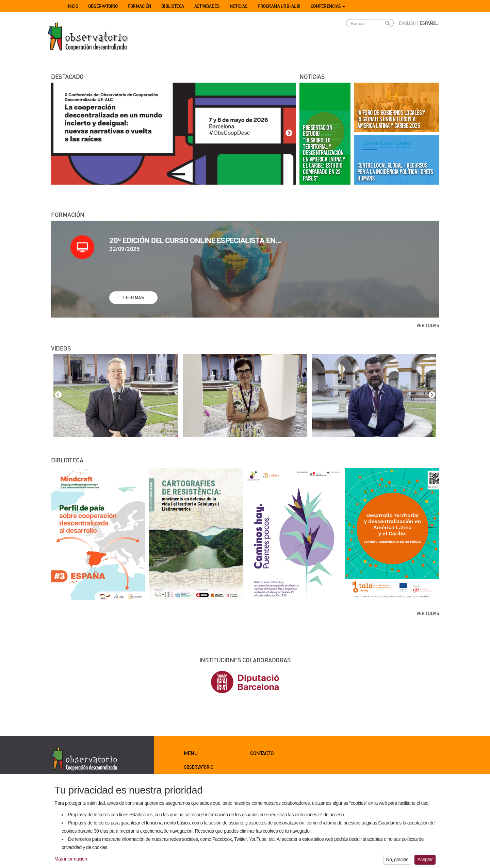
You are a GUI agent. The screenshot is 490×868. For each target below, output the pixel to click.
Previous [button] (58, 133)
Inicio (72, 6)
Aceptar (425, 862)
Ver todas (428, 325)
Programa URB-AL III (279, 6)
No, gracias (397, 862)
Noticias (239, 6)
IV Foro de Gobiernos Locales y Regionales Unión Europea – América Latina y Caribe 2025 (391, 119)
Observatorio (103, 6)
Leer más (133, 297)
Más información (71, 861)
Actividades (207, 6)
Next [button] (289, 133)
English (407, 23)
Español (429, 23)
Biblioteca (173, 6)
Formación (139, 6)
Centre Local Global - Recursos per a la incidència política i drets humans (395, 172)
